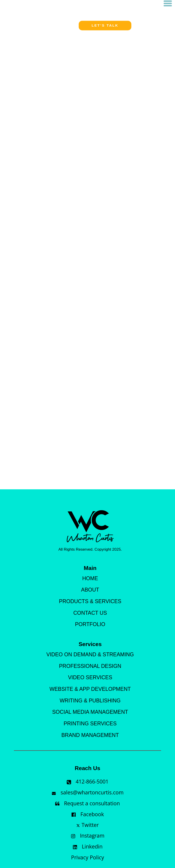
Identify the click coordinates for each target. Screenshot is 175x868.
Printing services (90, 724)
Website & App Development (90, 689)
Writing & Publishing (90, 701)
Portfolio (90, 624)
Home (90, 578)
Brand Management (90, 735)
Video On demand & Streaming (90, 654)
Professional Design (90, 666)
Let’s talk (105, 26)
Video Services (90, 677)
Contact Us (90, 613)
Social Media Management (90, 712)
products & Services (90, 601)
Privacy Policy (88, 858)
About (90, 590)
